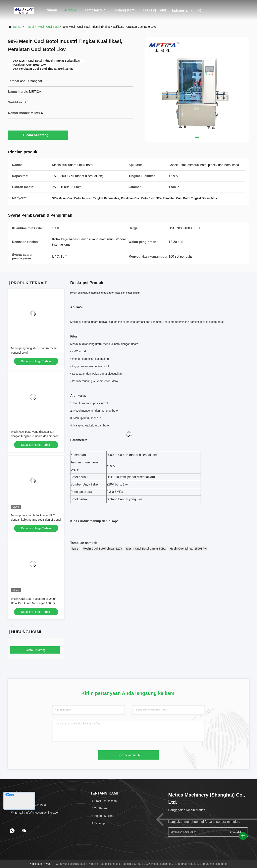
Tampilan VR (95, 10)
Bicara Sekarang (38, 135)
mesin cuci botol (48, 27)
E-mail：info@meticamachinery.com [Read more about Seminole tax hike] (35, 813)
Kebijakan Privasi (40, 864)
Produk (71, 10)
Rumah (51, 10)
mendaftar (236, 832)
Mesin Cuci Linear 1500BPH (188, 549)
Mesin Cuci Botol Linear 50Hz (146, 549)
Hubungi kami (155, 10)
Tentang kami (124, 10)
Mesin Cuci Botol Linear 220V (103, 549)
